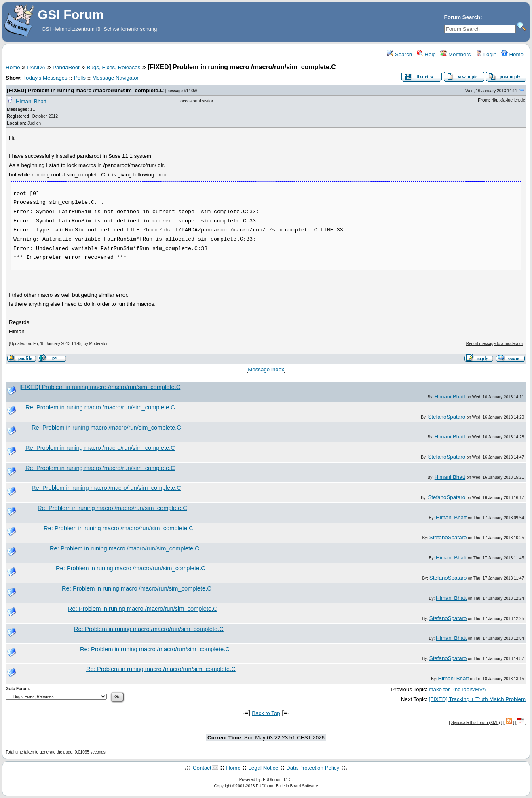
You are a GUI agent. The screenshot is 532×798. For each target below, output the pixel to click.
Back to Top (266, 713)
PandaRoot (66, 67)
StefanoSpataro (446, 417)
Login (486, 54)
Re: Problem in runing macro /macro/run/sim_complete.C (100, 407)
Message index (266, 369)
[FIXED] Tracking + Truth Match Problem (477, 699)
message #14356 (182, 91)
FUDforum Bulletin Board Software (287, 786)
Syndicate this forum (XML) (476, 723)
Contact (202, 768)
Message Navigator (115, 78)
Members (455, 54)
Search (399, 54)
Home (512, 54)
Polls (80, 78)
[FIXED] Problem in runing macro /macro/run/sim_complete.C (85, 90)
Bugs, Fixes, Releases (114, 67)
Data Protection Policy (313, 768)
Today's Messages (45, 78)
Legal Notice (263, 768)
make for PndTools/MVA (457, 689)
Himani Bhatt (31, 101)
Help (426, 54)
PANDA (36, 67)
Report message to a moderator (495, 344)
